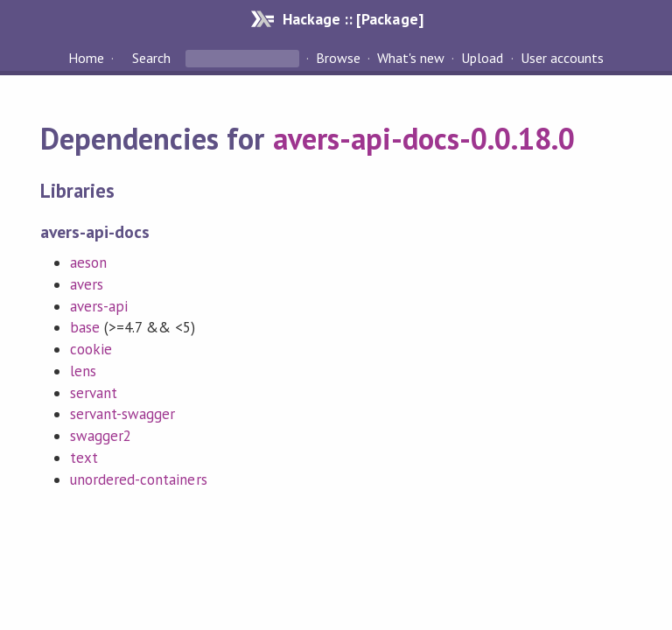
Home (86, 58)
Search (151, 58)
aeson (88, 262)
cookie (91, 349)
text (84, 458)
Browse (338, 58)
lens (83, 371)
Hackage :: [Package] (353, 19)
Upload (482, 58)
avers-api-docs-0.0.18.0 (424, 138)
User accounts (562, 58)
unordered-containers (138, 479)
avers (87, 284)
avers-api (99, 306)
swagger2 (101, 436)
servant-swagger (122, 414)
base (85, 327)
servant (94, 393)
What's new (411, 58)
